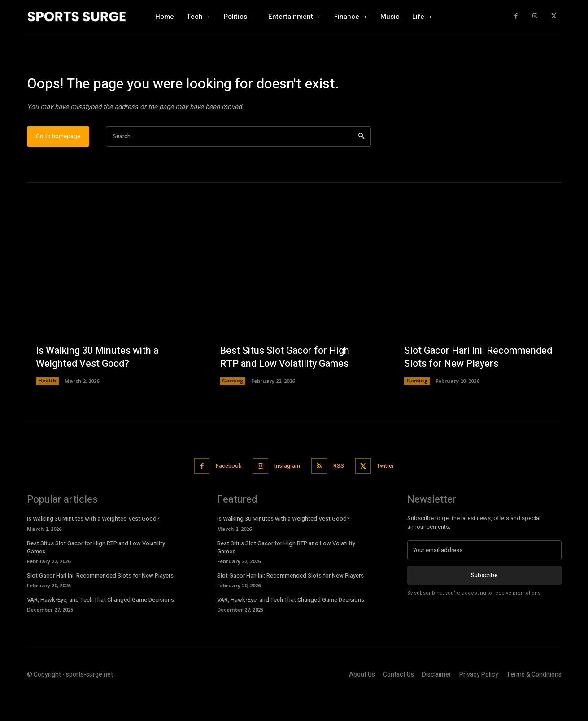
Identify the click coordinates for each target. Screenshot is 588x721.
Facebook (223, 493)
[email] (484, 578)
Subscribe (484, 602)
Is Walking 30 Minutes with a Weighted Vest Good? (98, 385)
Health (47, 409)
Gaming (233, 409)
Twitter (392, 493)
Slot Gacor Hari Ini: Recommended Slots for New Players (469, 379)
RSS (341, 493)
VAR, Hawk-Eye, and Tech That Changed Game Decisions (100, 627)
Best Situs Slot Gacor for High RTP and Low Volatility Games (286, 385)
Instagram (286, 493)
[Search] (361, 164)
